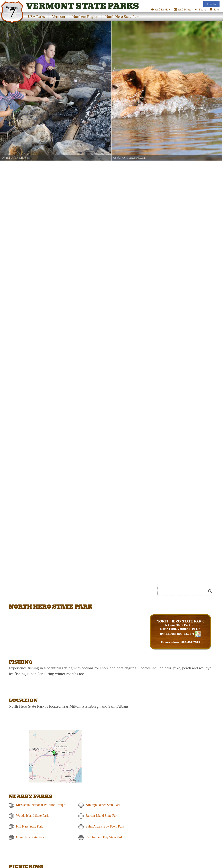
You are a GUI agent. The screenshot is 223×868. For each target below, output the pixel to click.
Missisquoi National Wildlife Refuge (41, 805)
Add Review (161, 10)
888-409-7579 (191, 642)
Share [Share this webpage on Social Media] (200, 10)
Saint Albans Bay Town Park (105, 826)
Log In (211, 4)
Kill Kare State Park (30, 826)
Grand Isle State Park (30, 837)
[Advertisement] (48, 592)
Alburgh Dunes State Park (103, 805)
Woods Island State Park (32, 816)
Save (215, 10)
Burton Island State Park (102, 816)
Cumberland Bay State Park (104, 837)
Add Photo (183, 10)
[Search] (183, 591)
